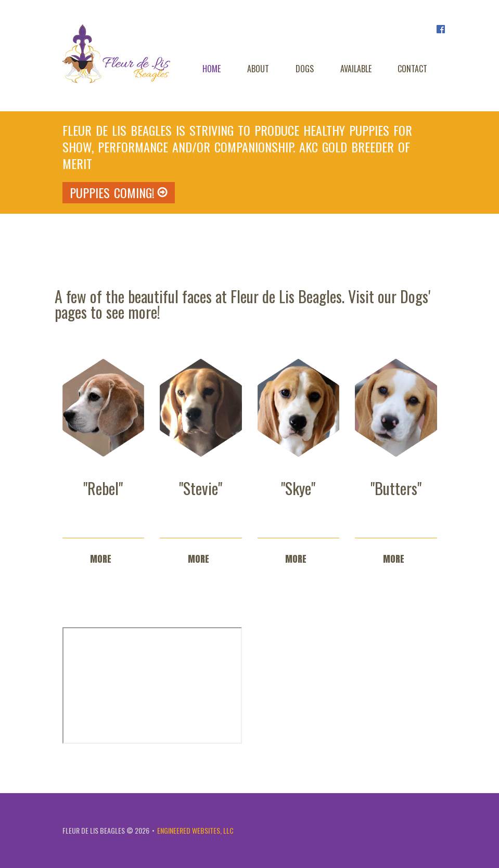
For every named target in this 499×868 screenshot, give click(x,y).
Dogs (305, 69)
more (101, 559)
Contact (412, 69)
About (258, 69)
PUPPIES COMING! (119, 192)
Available (356, 69)
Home (212, 69)
